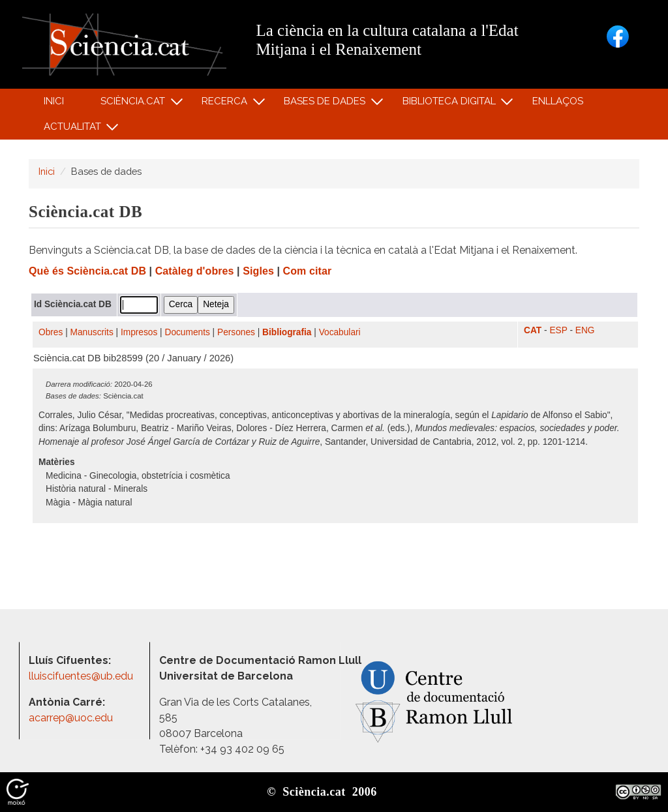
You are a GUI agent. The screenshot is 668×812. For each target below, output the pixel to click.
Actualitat (74, 129)
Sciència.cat (134, 104)
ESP (558, 330)
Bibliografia (287, 332)
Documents (188, 332)
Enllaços (558, 101)
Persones (236, 332)
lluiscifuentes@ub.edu (82, 676)
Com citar (308, 271)
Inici (54, 101)
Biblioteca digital (451, 104)
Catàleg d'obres (195, 271)
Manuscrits (92, 332)
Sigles (258, 271)
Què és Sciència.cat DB (87, 271)
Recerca (227, 104)
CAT (533, 330)
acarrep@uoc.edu (71, 718)
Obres (51, 332)
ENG (585, 330)
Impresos (139, 332)
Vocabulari (340, 332)
